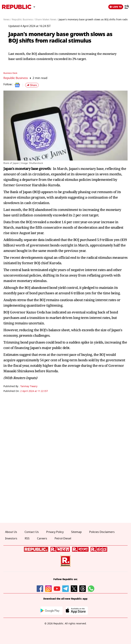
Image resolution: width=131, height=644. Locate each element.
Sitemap (76, 532)
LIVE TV (116, 7)
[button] (32, 85)
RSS (27, 539)
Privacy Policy (55, 532)
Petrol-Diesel (63, 539)
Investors (11, 539)
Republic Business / (23, 20)
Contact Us (32, 532)
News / (7, 20)
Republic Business (16, 78)
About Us (11, 532)
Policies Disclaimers (102, 532)
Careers (42, 539)
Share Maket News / (47, 20)
